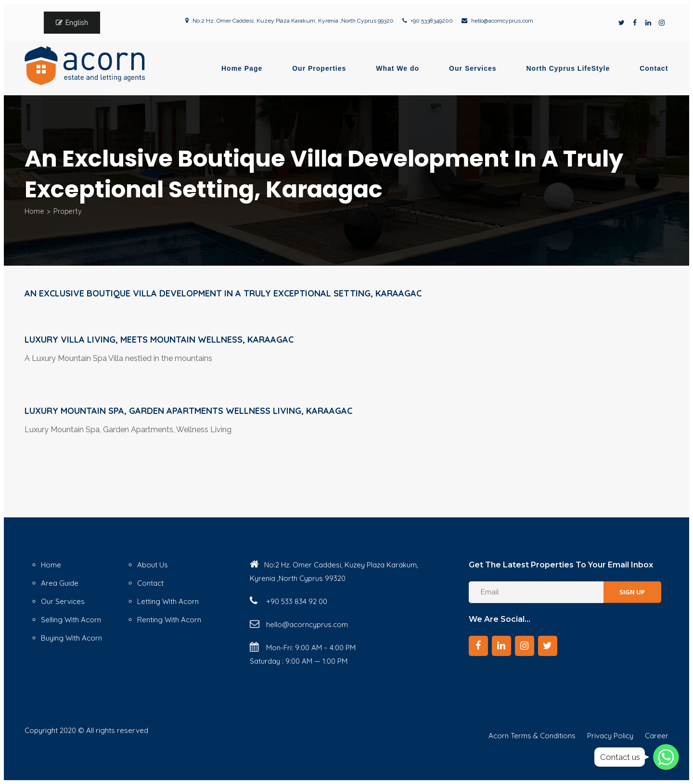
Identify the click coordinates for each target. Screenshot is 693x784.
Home (34, 211)
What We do (398, 68)
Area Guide (60, 583)
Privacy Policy (610, 736)
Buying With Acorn (71, 638)
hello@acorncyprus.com (502, 21)
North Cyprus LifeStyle (568, 68)
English (77, 23)
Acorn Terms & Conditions (532, 736)
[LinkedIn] (501, 646)
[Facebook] (478, 646)
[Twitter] (548, 646)
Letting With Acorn (168, 601)
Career (657, 736)
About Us (153, 565)
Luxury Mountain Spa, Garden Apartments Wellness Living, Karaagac (188, 411)
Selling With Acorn (71, 620)
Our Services (473, 68)
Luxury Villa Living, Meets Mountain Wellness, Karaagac (159, 340)
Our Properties (319, 68)
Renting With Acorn (169, 620)
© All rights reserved (113, 730)
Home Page (242, 68)
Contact (654, 68)
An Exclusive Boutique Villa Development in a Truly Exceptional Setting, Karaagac (223, 293)
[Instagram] (525, 646)
